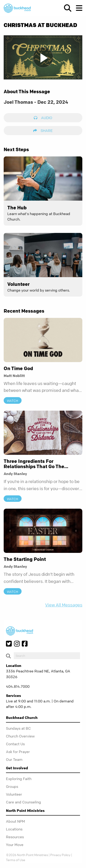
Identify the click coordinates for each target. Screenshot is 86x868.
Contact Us (15, 744)
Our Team (14, 759)
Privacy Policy (60, 855)
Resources (15, 837)
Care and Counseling (24, 802)
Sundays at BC (18, 728)
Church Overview (20, 736)
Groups (12, 786)
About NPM (15, 821)
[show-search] (66, 8)
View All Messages (64, 605)
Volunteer (14, 794)
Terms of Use (16, 860)
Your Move (15, 845)
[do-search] (47, 656)
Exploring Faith (19, 779)
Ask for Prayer (18, 752)
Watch (12, 401)
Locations (14, 829)
